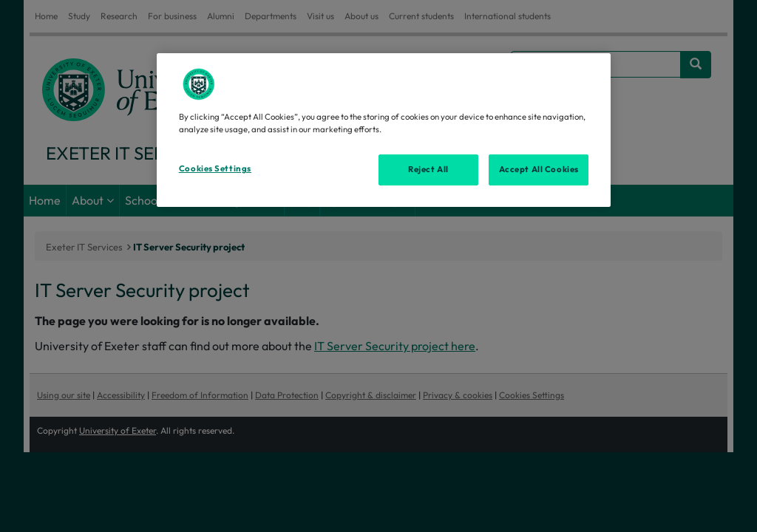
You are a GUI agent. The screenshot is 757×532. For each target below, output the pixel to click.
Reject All (428, 169)
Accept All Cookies (539, 169)
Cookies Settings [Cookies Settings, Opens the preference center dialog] (215, 168)
